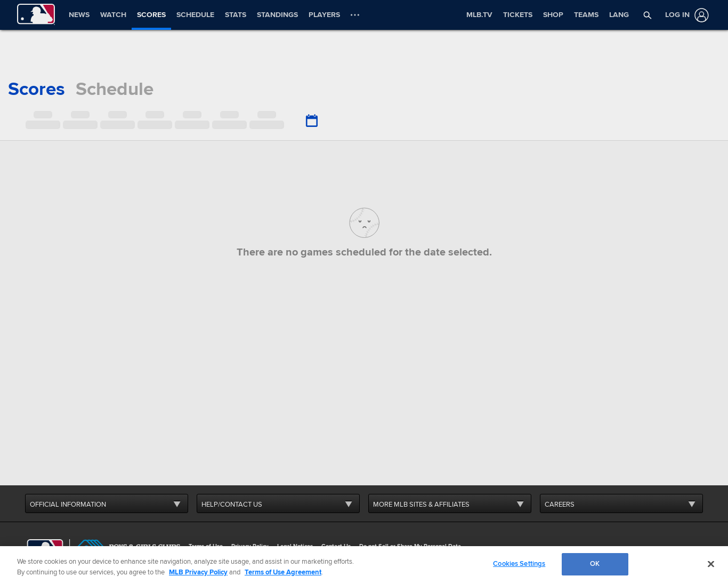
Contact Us (336, 546)
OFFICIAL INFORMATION (68, 505)
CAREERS (560, 505)
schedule (115, 89)
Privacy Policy (250, 546)
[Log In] (685, 15)
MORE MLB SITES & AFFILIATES (421, 505)
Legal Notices (295, 546)
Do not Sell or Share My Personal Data (410, 546)
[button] (647, 15)
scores (37, 89)
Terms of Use (206, 546)
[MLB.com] (45, 549)
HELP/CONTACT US (232, 505)
